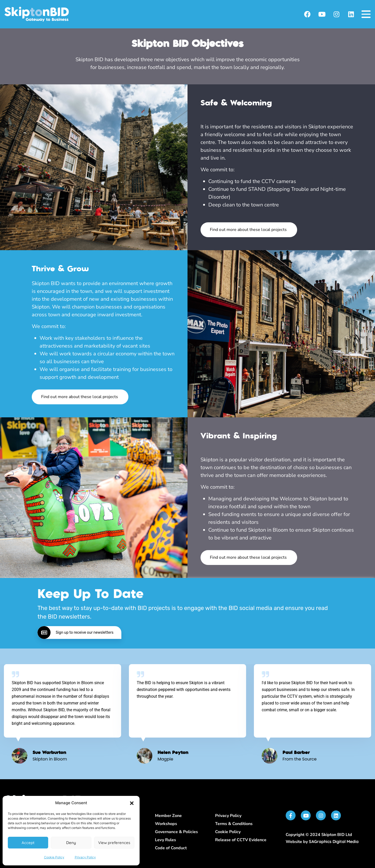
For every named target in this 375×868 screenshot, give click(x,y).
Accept (28, 843)
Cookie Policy (54, 857)
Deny (71, 843)
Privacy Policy (85, 857)
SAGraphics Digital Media (334, 841)
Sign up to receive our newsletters (76, 633)
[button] (132, 803)
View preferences (114, 843)
